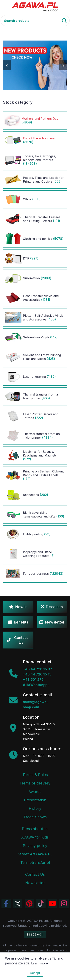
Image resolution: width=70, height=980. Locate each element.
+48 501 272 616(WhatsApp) (36, 682)
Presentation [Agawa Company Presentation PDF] (35, 800)
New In (18, 607)
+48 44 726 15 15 (37, 674)
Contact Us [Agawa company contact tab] (35, 874)
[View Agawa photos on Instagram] (64, 904)
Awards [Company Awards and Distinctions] (35, 792)
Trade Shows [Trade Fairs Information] (35, 817)
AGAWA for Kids (35, 837)
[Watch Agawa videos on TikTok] (41, 904)
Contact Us (17, 640)
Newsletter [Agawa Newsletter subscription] (35, 883)
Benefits (18, 622)
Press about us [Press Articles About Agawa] (35, 829)
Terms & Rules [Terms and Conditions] (35, 775)
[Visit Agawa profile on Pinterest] (29, 904)
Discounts (52, 607)
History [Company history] (35, 809)
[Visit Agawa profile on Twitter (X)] (18, 904)
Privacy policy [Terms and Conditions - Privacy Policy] (35, 846)
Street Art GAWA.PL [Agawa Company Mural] (35, 854)
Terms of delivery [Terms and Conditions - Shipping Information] (35, 783)
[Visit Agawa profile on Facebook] (6, 904)
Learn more (39, 963)
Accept (35, 973)
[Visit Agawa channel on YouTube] (52, 904)
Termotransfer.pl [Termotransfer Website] (35, 863)
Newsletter (52, 622)
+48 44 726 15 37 (38, 669)
